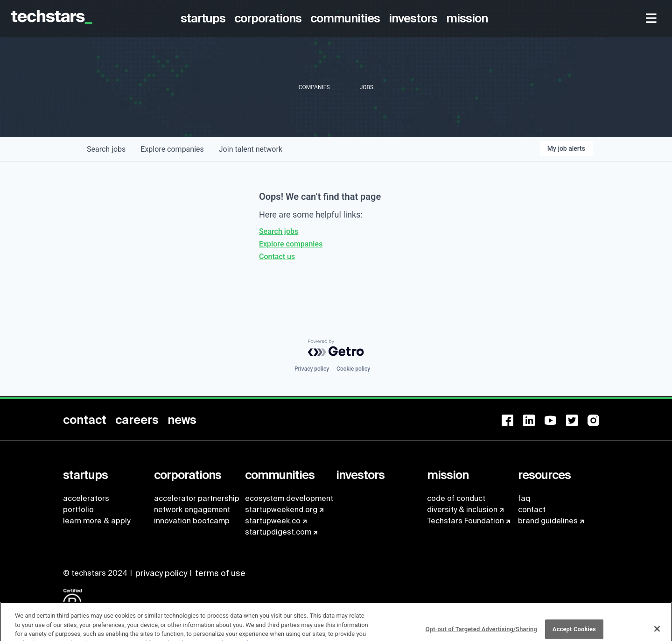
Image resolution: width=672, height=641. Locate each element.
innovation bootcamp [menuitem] (192, 521)
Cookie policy (353, 369)
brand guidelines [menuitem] (548, 521)
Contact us (277, 257)
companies (172, 149)
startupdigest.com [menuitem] (278, 532)
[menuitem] (205, 19)
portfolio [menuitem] (78, 510)
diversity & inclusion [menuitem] (462, 510)
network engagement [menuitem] (192, 510)
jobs (106, 149)
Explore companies (291, 244)
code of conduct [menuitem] (456, 498)
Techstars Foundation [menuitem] (465, 521)
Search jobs (279, 231)
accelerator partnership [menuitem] (197, 498)
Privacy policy (312, 369)
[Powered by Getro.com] (336, 348)
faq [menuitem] (524, 498)
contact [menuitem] (532, 510)
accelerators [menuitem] (86, 498)
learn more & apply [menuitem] (97, 521)
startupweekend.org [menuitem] (281, 510)
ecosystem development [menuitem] (289, 498)
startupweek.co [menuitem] (273, 521)
